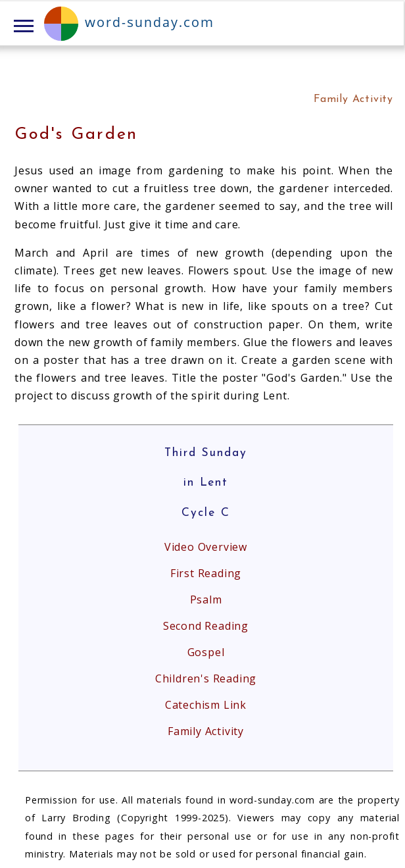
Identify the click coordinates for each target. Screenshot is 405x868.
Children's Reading (206, 678)
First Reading (206, 573)
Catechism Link (206, 705)
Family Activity (206, 731)
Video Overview (206, 547)
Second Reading (206, 626)
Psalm (206, 600)
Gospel (206, 652)
